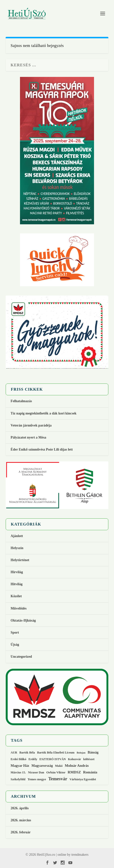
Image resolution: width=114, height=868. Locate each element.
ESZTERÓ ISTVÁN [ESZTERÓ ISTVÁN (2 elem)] (53, 759)
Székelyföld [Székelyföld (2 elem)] (18, 779)
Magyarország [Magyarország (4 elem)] (42, 766)
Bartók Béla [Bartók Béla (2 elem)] (27, 753)
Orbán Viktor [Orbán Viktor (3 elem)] (56, 772)
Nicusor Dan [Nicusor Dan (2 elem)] (36, 772)
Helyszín (17, 548)
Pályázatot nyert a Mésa (28, 437)
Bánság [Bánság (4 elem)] (93, 752)
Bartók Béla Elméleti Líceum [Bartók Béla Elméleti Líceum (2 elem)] (56, 753)
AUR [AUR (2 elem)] (14, 753)
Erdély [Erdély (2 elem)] (33, 759)
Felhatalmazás (21, 401)
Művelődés (19, 608)
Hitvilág (17, 584)
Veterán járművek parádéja (31, 425)
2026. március (21, 820)
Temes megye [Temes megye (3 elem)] (37, 779)
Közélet (16, 596)
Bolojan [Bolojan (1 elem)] (81, 753)
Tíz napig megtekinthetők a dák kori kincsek (44, 413)
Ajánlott (17, 536)
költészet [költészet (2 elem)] (89, 759)
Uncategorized (21, 657)
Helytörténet (20, 560)
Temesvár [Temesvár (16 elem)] (58, 779)
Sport (15, 633)
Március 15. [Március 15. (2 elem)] (18, 772)
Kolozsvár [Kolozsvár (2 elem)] (75, 759)
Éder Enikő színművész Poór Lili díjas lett (42, 449)
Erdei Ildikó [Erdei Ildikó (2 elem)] (18, 759)
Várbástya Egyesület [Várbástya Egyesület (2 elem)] (83, 779)
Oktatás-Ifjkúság (24, 620)
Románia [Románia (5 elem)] (90, 772)
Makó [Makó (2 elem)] (59, 766)
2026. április (20, 808)
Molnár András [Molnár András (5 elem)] (77, 766)
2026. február (21, 832)
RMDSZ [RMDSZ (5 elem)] (74, 772)
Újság (15, 645)
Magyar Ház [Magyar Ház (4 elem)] (20, 766)
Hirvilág (17, 572)
